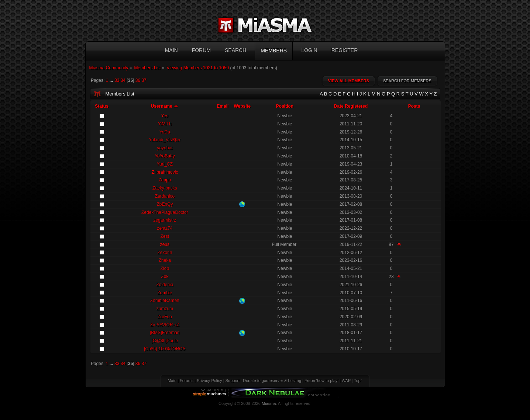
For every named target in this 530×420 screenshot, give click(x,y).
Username (165, 106)
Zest (165, 236)
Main (172, 381)
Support (233, 381)
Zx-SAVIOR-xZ (165, 325)
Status (102, 106)
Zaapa (165, 180)
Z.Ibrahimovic (165, 172)
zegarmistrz (165, 220)
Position (285, 106)
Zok (165, 277)
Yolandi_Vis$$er (165, 140)
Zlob (165, 268)
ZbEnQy (165, 204)
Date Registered (351, 106)
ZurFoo (165, 317)
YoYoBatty (165, 156)
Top (357, 381)
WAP (346, 381)
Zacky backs (165, 188)
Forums (187, 381)
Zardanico (165, 196)
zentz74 (165, 228)
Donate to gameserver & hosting (272, 381)
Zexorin (165, 253)
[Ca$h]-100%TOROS (165, 349)
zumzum (165, 309)
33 (117, 80)
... (112, 80)
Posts (414, 106)
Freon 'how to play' (321, 381)
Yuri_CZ (165, 164)
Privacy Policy (209, 381)
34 (123, 80)
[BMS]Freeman (165, 333)
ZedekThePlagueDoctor (165, 212)
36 (138, 80)
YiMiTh (165, 124)
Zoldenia (165, 285)
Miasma (269, 403)
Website (242, 106)
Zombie (165, 293)
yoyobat (165, 148)
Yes (165, 116)
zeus (165, 244)
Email (223, 106)
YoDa (165, 132)
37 (144, 80)
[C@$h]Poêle (165, 341)
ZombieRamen (165, 301)
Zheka (165, 260)
